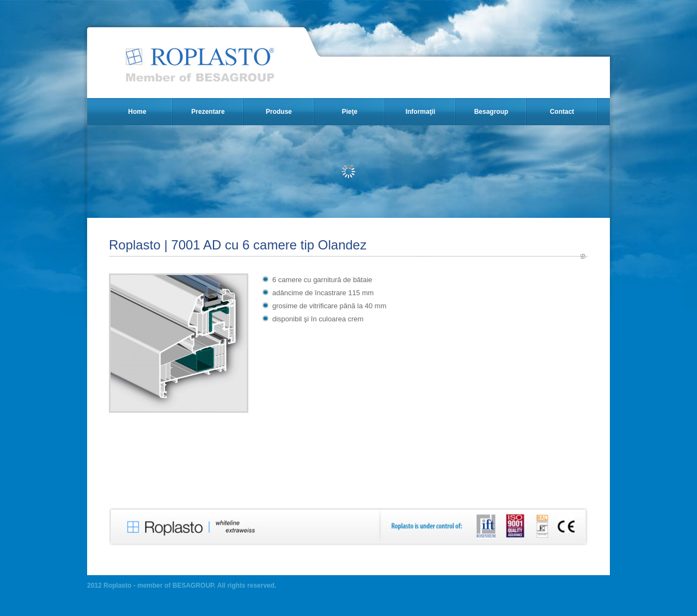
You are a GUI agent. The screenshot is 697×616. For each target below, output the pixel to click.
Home (137, 112)
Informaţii (421, 112)
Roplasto (201, 65)
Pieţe (350, 112)
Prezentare (208, 112)
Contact (562, 112)
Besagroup (491, 112)
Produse (279, 112)
